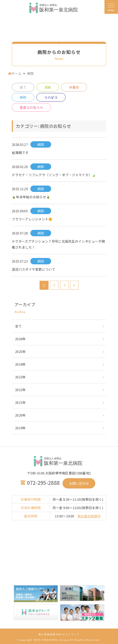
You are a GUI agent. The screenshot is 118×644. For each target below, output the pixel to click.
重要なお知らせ (31, 107)
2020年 (20, 415)
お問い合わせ (79, 483)
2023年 (20, 377)
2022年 (20, 390)
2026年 (20, 339)
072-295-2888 (43, 483)
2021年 (20, 402)
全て (23, 87)
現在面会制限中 (89, 516)
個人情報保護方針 (50, 635)
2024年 (20, 364)
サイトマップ (71, 635)
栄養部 (74, 87)
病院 (23, 97)
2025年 (20, 352)
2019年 (20, 428)
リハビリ (51, 97)
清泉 (48, 87)
